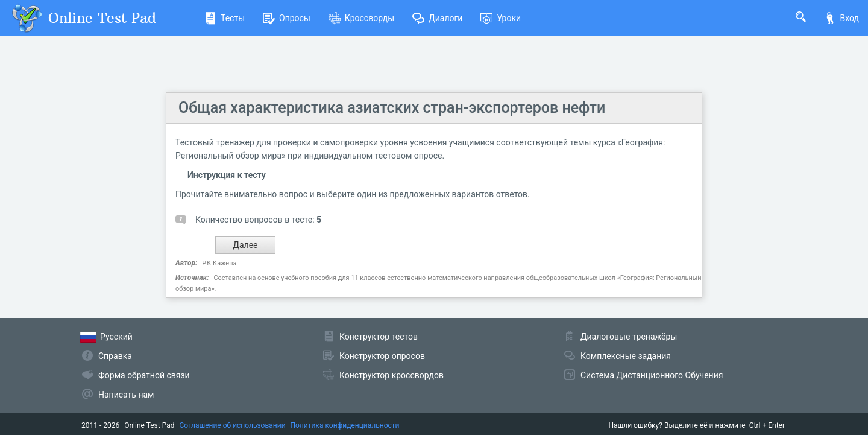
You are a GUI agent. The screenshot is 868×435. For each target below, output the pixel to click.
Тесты (225, 18)
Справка (115, 356)
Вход (841, 18)
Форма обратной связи (144, 375)
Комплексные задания (626, 356)
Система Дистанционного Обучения (652, 375)
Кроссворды (361, 18)
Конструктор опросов (382, 356)
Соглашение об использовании (233, 425)
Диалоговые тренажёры (629, 337)
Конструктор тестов (379, 337)
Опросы (287, 18)
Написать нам (126, 395)
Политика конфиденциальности (345, 425)
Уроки (501, 18)
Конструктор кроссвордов (392, 375)
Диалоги (437, 18)
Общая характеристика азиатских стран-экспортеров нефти (392, 108)
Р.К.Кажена (219, 263)
